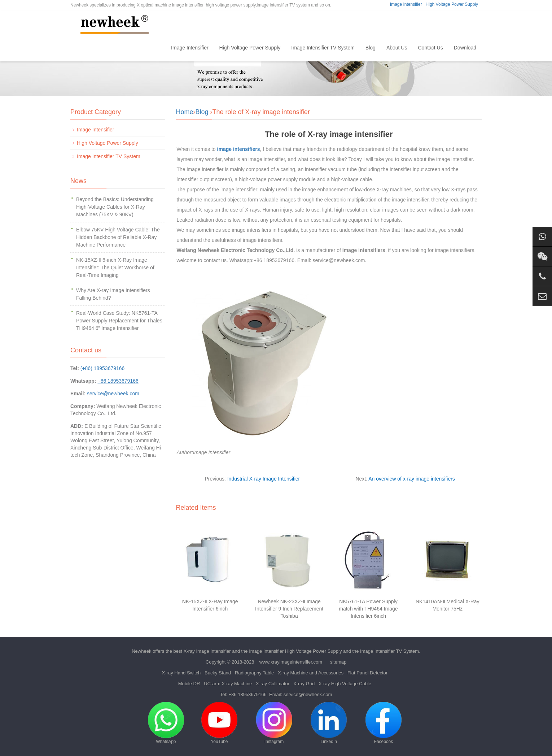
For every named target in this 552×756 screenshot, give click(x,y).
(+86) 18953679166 (103, 368)
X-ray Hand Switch (181, 673)
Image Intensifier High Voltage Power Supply (295, 651)
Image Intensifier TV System (323, 48)
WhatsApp (166, 723)
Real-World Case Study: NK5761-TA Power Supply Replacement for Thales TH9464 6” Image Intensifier (119, 321)
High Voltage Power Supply (452, 4)
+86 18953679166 (248, 694)
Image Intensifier (406, 4)
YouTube (219, 723)
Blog (371, 48)
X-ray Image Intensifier (207, 651)
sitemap (338, 662)
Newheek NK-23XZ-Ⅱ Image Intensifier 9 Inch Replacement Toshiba (289, 609)
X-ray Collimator (273, 684)
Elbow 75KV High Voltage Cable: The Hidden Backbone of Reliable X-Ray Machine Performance (118, 237)
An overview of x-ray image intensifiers (412, 479)
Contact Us (430, 48)
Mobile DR (189, 684)
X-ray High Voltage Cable (345, 684)
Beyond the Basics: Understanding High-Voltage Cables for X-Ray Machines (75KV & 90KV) (115, 207)
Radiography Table (254, 673)
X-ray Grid (304, 684)
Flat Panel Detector (367, 673)
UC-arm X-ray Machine (228, 684)
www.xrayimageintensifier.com (291, 662)
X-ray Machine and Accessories (311, 673)
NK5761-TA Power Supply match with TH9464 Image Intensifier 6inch (368, 609)
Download (465, 48)
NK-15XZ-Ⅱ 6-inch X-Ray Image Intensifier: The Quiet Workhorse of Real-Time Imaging (115, 268)
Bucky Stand (218, 673)
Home (154, 48)
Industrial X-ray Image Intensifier (264, 479)
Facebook (384, 723)
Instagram (274, 723)
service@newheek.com (113, 394)
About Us (397, 48)
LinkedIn (329, 723)
